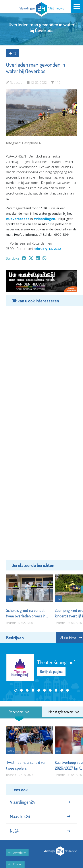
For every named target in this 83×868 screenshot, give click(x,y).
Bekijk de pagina (51, 671)
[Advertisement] (41, 432)
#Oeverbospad (18, 219)
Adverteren (17, 853)
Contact (15, 864)
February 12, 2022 (47, 249)
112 (13, 53)
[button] (16, 690)
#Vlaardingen (44, 219)
